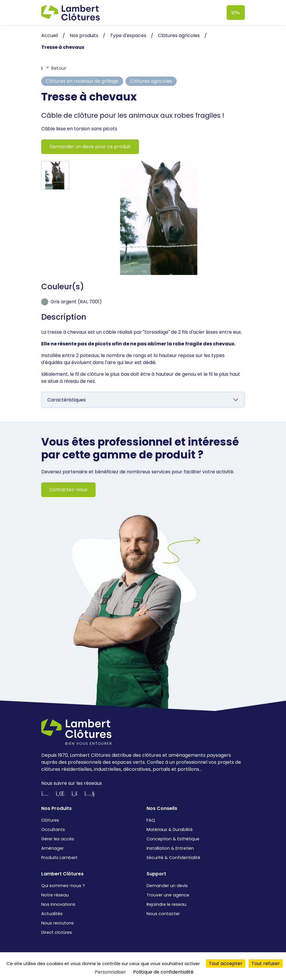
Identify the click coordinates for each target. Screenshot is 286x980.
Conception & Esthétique (173, 839)
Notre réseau (55, 895)
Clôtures (50, 820)
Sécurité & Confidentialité (173, 858)
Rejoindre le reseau (166, 904)
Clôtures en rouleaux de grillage (82, 81)
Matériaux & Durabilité (170, 830)
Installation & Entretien (170, 848)
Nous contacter (163, 914)
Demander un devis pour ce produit (90, 147)
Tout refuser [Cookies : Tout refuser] (266, 963)
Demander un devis (167, 886)
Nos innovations (58, 904)
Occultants (53, 830)
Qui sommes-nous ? (63, 886)
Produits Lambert (59, 858)
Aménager (52, 848)
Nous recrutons (57, 923)
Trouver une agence (168, 895)
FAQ (151, 820)
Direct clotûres (57, 932)
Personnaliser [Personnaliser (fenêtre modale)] (110, 972)
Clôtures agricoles (151, 81)
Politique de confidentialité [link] (163, 972)
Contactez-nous (68, 490)
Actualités (52, 914)
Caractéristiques (67, 400)
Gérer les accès (58, 839)
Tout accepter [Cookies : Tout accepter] (226, 963)
